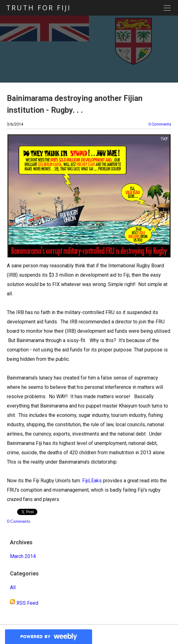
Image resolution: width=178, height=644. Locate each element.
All (13, 587)
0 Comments (160, 124)
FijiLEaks (92, 481)
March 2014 (23, 556)
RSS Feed (27, 603)
